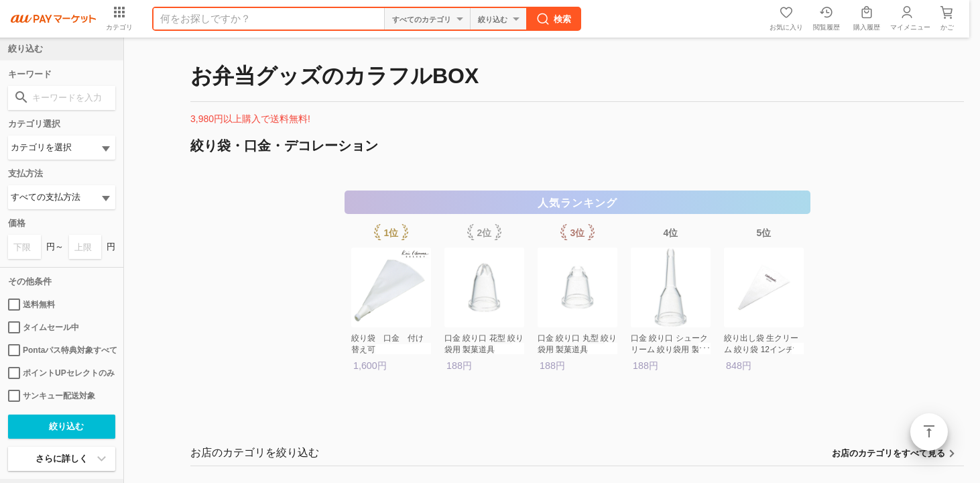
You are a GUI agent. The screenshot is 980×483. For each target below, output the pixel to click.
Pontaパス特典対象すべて (62, 350)
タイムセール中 (44, 327)
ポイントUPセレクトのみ (61, 373)
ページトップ (929, 432)
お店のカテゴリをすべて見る (889, 453)
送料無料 (32, 305)
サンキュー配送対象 (52, 396)
